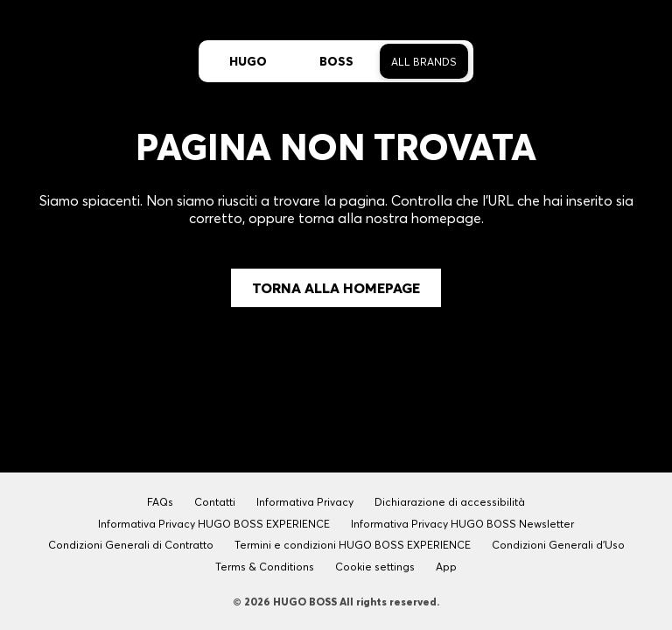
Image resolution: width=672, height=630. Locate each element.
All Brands (424, 62)
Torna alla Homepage (336, 288)
